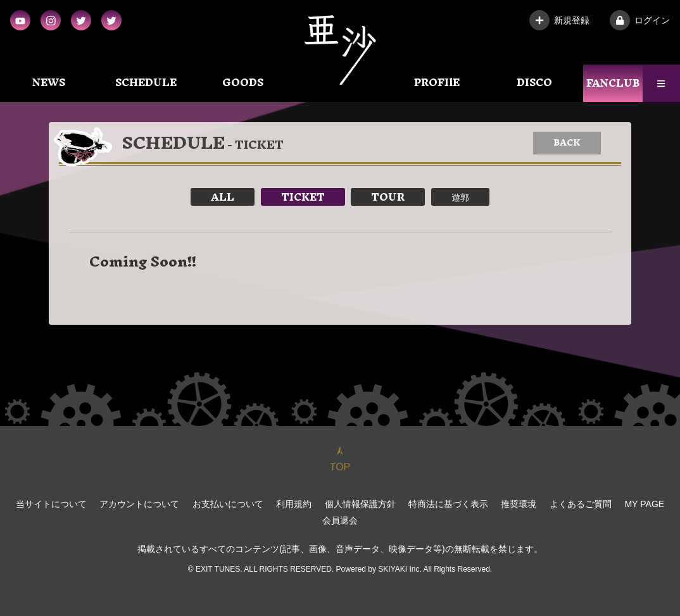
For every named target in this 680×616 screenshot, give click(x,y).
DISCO (534, 82)
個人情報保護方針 (360, 504)
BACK (567, 143)
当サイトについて (51, 504)
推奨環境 (519, 504)
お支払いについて (228, 504)
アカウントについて (139, 504)
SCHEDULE (146, 82)
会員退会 (340, 520)
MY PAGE (645, 504)
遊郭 (460, 197)
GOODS (243, 82)
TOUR (388, 197)
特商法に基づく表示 (448, 504)
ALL (223, 197)
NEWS (49, 82)
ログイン (640, 20)
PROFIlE (437, 82)
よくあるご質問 (581, 504)
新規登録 (559, 20)
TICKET (303, 197)
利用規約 (294, 504)
